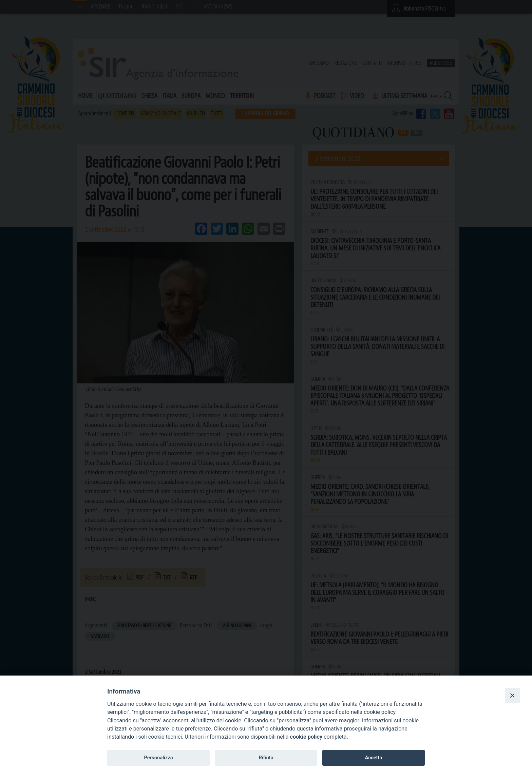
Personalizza (158, 758)
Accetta (373, 758)
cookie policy (306, 737)
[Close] (512, 695)
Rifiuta (266, 758)
